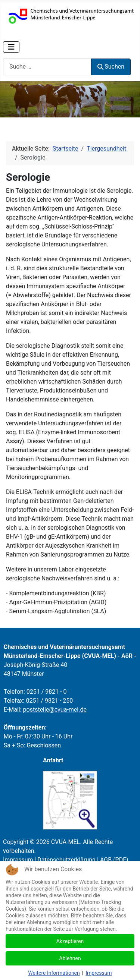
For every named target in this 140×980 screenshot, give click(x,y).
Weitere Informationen (54, 973)
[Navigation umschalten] (11, 47)
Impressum (18, 860)
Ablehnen (70, 958)
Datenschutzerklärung (66, 860)
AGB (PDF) (114, 860)
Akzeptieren (70, 941)
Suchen (111, 67)
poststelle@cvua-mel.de (55, 710)
